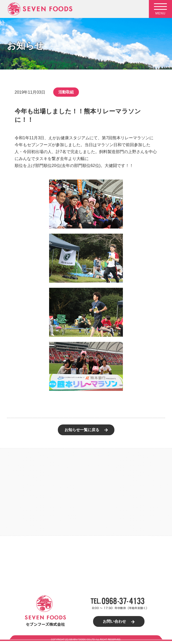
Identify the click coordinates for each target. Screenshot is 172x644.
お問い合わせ (114, 621)
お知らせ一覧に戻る (82, 430)
